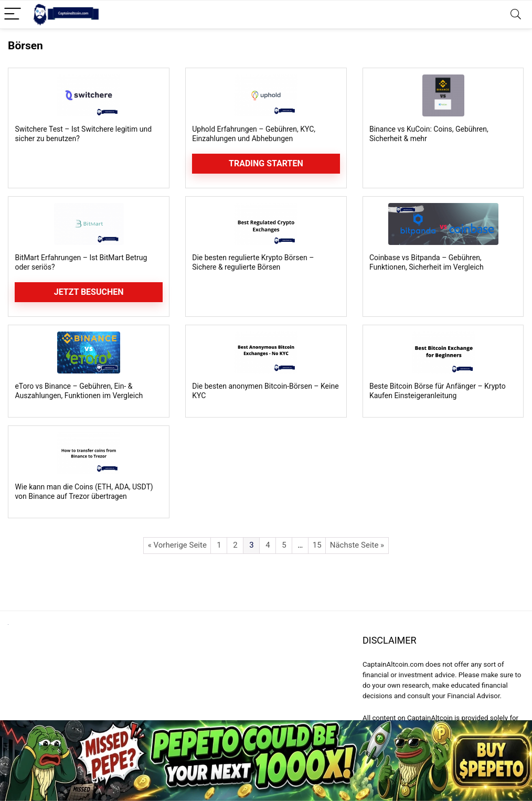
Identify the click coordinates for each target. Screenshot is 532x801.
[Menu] (13, 14)
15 (317, 545)
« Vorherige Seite (177, 545)
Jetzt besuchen (89, 292)
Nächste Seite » (357, 545)
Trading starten (266, 163)
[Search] (516, 14)
